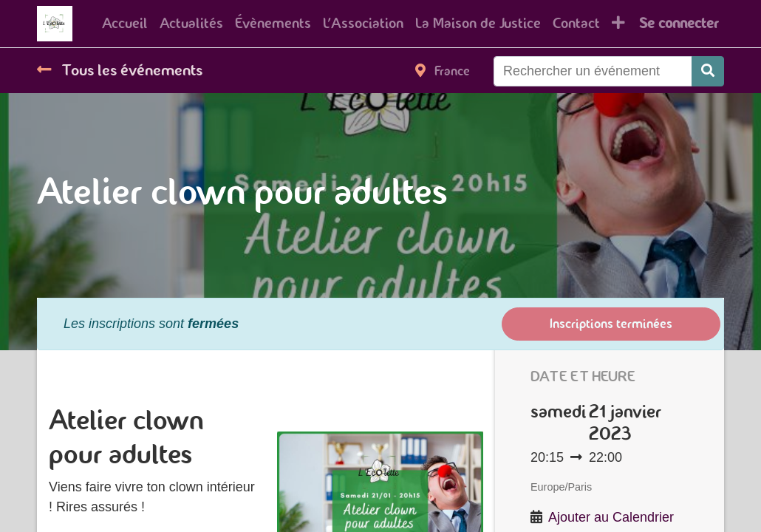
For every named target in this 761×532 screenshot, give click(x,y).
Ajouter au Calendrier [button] (611, 517)
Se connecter (679, 23)
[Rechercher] (708, 71)
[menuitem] (125, 24)
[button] (618, 24)
